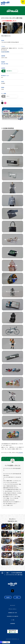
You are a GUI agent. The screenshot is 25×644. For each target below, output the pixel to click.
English (8, 597)
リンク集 (13, 620)
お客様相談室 (13, 624)
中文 (17, 597)
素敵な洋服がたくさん (6, 36)
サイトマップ (13, 605)
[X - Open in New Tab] (2, 103)
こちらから (20, 453)
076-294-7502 (5, 64)
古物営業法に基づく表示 (13, 613)
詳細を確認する (9, 71)
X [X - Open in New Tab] (13, 591)
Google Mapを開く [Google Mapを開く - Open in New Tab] (5, 52)
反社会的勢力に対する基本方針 (13, 616)
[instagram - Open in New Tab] (5, 103)
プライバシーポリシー (13, 609)
